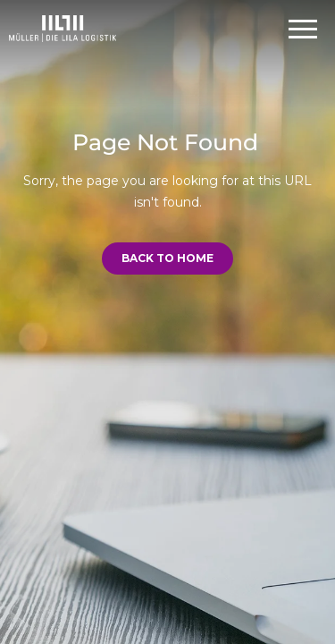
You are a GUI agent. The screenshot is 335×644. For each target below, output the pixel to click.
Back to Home (167, 258)
